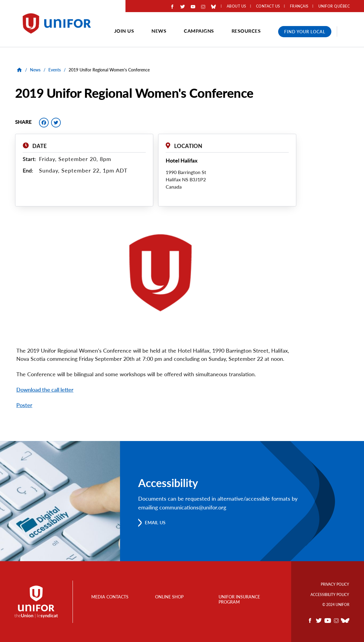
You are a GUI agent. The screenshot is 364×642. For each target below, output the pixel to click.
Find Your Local (305, 32)
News (159, 31)
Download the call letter (45, 390)
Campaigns (199, 31)
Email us (156, 522)
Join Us (124, 31)
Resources (246, 31)
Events (55, 70)
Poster (24, 405)
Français (299, 6)
